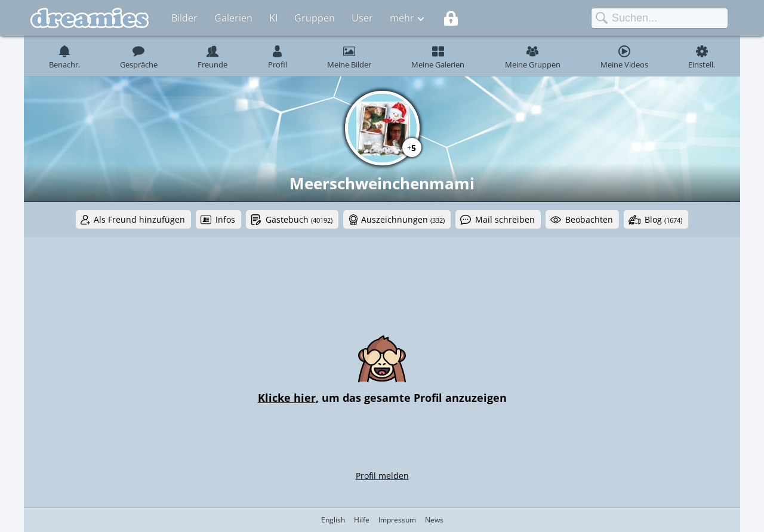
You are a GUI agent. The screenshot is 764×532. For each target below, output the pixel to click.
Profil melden (382, 476)
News (434, 520)
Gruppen (315, 18)
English (333, 520)
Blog (663, 219)
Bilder (184, 18)
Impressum (397, 520)
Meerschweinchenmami (382, 183)
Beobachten (589, 219)
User (362, 18)
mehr (402, 18)
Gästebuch (299, 219)
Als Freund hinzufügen (139, 219)
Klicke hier (287, 398)
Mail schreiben (505, 219)
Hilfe (362, 520)
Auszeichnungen (403, 219)
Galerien (233, 18)
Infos (225, 219)
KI (273, 18)
